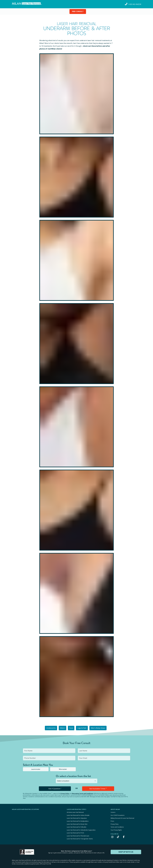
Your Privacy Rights (116, 828)
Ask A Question (55, 788)
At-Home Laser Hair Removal (75, 812)
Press (112, 820)
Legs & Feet (84, 728)
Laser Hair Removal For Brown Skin (77, 822)
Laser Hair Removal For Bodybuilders (78, 820)
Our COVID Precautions (118, 814)
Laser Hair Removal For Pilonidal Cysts (78, 833)
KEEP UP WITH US (126, 849)
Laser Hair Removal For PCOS (75, 830)
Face (71, 728)
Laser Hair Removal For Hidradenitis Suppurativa (81, 828)
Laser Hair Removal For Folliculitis (77, 825)
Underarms (48, 728)
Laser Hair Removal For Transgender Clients (80, 836)
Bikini (61, 728)
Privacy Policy (65, 793)
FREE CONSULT (78, 11)
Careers (113, 812)
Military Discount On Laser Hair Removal (122, 817)
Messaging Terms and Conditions (83, 793)
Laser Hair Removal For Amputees (77, 817)
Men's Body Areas (101, 728)
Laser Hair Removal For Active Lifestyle (78, 814)
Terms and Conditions (117, 825)
